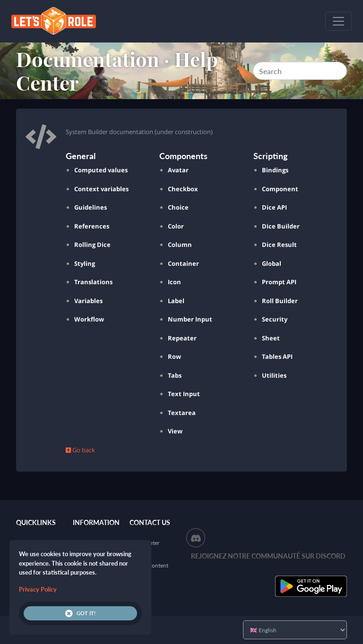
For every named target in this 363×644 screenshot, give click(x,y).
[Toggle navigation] (338, 21)
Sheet (271, 338)
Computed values (101, 170)
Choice (178, 207)
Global (272, 263)
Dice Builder (281, 226)
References (92, 226)
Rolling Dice (92, 245)
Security (275, 319)
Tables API (277, 356)
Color (176, 226)
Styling (85, 263)
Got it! (80, 613)
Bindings (275, 170)
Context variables (101, 189)
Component (280, 189)
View (175, 431)
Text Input (184, 394)
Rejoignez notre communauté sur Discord (268, 556)
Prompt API (279, 282)
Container (183, 263)
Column (180, 245)
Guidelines (91, 207)
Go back (80, 450)
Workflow (89, 319)
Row (174, 356)
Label (176, 301)
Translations (93, 282)
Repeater (182, 338)
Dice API (274, 207)
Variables (88, 301)
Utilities (274, 375)
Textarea (182, 413)
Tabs (175, 375)
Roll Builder (280, 301)
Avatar (178, 170)
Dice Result (279, 245)
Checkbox (183, 189)
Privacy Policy (38, 589)
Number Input (190, 319)
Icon (174, 282)
